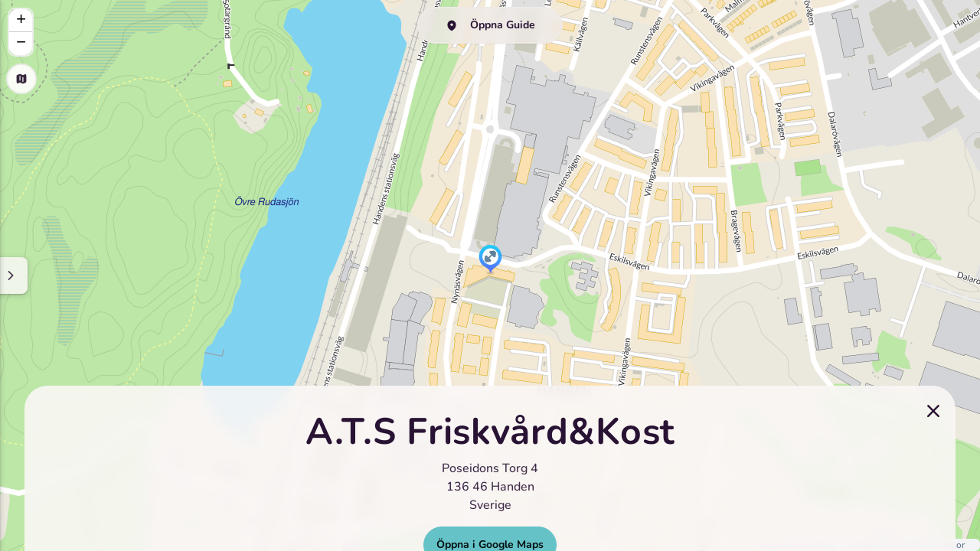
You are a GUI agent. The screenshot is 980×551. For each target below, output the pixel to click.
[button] (490, 260)
